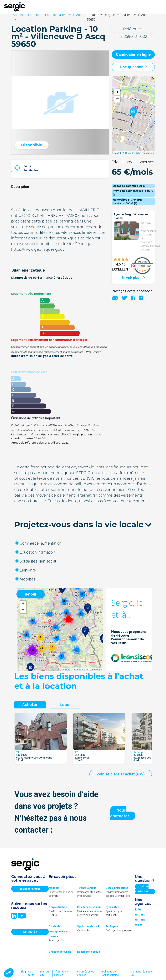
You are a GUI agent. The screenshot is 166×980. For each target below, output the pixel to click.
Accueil (18, 15)
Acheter (30, 705)
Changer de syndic (60, 952)
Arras (139, 924)
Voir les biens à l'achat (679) (121, 774)
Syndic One (112, 907)
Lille (138, 909)
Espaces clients (30, 889)
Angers (140, 914)
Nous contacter (120, 813)
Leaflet (117, 153)
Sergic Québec (58, 907)
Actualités (30, 932)
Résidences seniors (89, 907)
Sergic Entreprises (117, 888)
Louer (65, 705)
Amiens (140, 919)
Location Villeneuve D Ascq (64, 15)
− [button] (117, 99)
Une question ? (133, 67)
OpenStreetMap (133, 153)
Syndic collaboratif (88, 926)
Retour (31, 594)
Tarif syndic (112, 926)
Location (34, 15)
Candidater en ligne (133, 54)
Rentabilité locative (89, 952)
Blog (23, 972)
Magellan (54, 888)
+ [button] (117, 92)
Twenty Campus (87, 888)
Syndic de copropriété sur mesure (58, 931)
